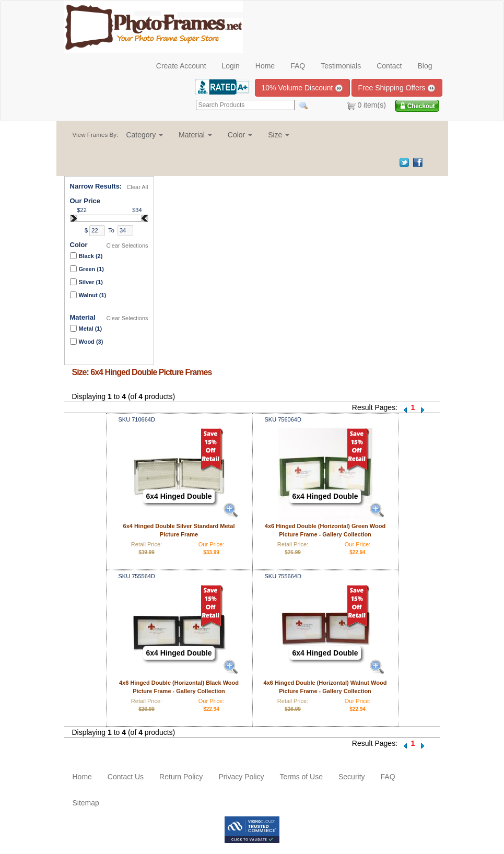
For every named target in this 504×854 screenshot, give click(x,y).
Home (265, 66)
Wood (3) (91, 342)
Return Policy (181, 777)
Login (231, 66)
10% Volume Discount (303, 88)
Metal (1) (91, 329)
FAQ (298, 66)
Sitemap (86, 803)
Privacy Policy (241, 777)
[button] (144, 135)
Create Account (181, 66)
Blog (425, 66)
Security (352, 777)
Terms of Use (301, 777)
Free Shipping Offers (397, 88)
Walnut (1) (93, 295)
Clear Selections (127, 245)
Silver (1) (91, 282)
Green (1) (91, 269)
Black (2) (91, 256)
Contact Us (126, 777)
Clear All (138, 187)
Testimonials (341, 66)
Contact (389, 66)
